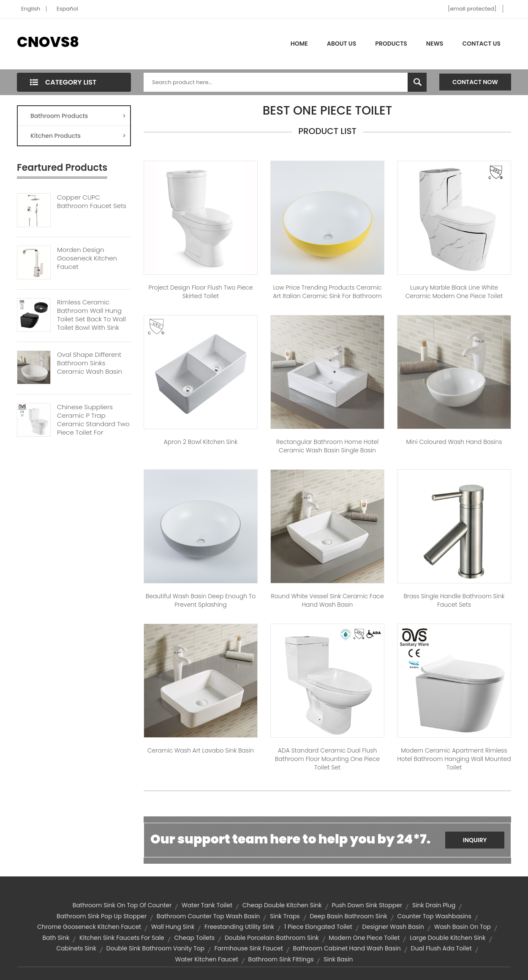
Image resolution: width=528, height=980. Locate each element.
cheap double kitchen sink (282, 905)
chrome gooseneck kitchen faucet (89, 927)
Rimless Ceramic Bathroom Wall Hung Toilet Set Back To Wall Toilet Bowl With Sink (91, 315)
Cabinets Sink (76, 948)
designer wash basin (393, 927)
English (31, 9)
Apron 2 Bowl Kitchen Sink (201, 442)
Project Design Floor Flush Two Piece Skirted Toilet (201, 292)
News (435, 44)
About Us (342, 44)
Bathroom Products (78, 116)
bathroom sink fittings (281, 959)
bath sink (56, 938)
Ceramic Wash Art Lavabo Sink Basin (201, 750)
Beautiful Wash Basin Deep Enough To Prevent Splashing (201, 600)
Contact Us (481, 44)
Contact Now (475, 82)
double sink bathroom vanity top (155, 948)
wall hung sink (173, 927)
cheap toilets (195, 938)
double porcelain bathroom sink (272, 938)
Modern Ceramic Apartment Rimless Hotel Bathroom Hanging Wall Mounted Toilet (454, 759)
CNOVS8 (48, 42)
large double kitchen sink (448, 938)
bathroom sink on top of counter (122, 905)
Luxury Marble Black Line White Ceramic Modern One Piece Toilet (454, 292)
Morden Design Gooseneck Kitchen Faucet (87, 258)
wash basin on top (463, 927)
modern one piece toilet (365, 938)
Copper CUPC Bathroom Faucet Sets (92, 202)
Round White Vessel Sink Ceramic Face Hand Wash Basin (327, 600)
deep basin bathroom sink (348, 916)
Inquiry (475, 840)
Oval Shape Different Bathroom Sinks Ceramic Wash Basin (90, 363)
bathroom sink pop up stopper (102, 916)
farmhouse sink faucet (249, 948)
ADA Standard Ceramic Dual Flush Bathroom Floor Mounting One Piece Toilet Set (327, 759)
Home (299, 44)
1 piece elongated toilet (318, 927)
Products (391, 44)
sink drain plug (434, 905)
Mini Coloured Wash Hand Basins (454, 442)
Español (67, 9)
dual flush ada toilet (441, 948)
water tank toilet (207, 905)
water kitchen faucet (206, 959)
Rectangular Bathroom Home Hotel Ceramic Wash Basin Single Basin (327, 446)
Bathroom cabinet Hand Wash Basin (347, 948)
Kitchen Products (78, 136)
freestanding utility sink (239, 927)
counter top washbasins (434, 916)
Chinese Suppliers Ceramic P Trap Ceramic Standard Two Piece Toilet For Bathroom (93, 424)
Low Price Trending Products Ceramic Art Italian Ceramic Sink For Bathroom (327, 292)
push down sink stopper (367, 905)
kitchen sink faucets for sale (122, 938)
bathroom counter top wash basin (208, 916)
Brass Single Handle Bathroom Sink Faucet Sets (454, 600)
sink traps (285, 916)
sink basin (338, 959)
